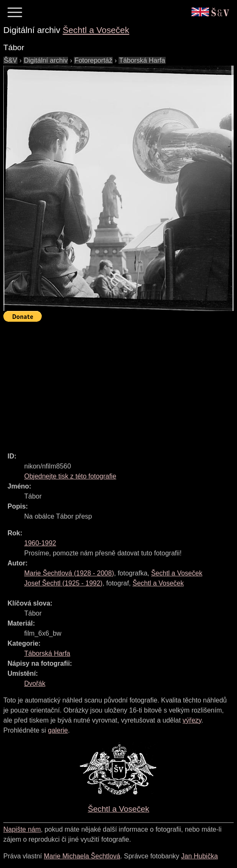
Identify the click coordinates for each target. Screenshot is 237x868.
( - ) (69, 573)
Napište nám (22, 829)
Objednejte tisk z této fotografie (70, 476)
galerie (58, 730)
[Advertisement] (120, 383)
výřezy (192, 720)
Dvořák (35, 683)
